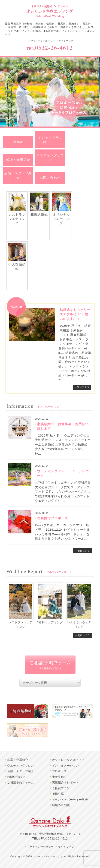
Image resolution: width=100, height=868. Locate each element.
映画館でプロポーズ (53, 518)
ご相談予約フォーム (21, 782)
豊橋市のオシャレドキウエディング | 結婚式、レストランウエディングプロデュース (50, 11)
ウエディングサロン (50, 158)
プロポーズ (60, 771)
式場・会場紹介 (18, 160)
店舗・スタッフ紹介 (18, 175)
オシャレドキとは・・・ (50, 139)
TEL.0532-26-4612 (50, 48)
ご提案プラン (61, 788)
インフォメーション (66, 766)
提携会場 (58, 794)
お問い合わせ (50, 178)
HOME (18, 142)
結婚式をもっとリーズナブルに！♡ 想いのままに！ (75, 314)
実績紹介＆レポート (66, 782)
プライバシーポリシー (43, 41)
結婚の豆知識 (61, 805)
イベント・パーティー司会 (70, 800)
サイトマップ (66, 41)
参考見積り (60, 777)
